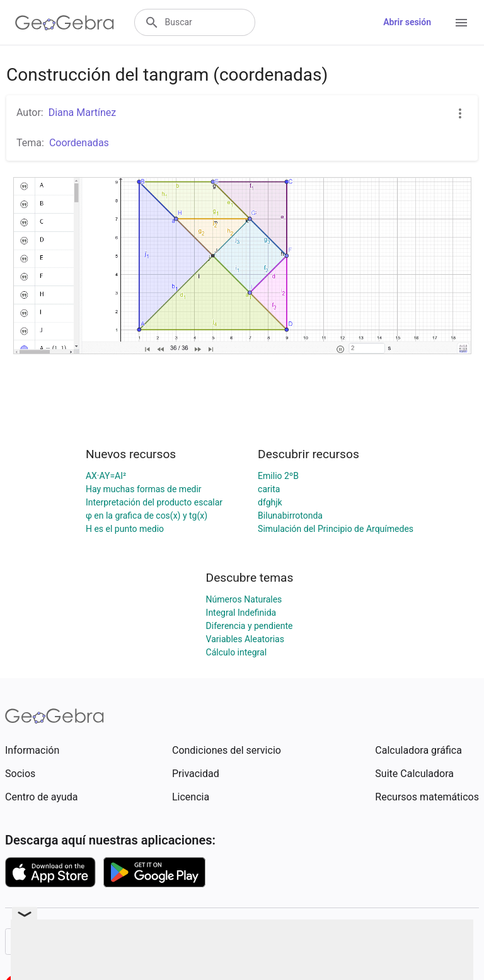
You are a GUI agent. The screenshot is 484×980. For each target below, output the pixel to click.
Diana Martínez (83, 112)
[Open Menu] (461, 23)
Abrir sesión (407, 22)
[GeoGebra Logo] (65, 23)
